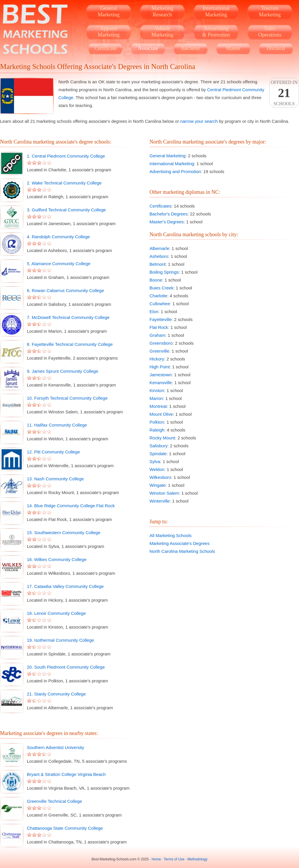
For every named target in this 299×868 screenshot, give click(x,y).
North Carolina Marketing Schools (182, 551)
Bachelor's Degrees (168, 214)
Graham (157, 335)
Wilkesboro (160, 477)
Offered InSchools (284, 93)
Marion (156, 398)
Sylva (155, 461)
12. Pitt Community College (53, 452)
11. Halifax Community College (57, 425)
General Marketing (167, 156)
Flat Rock (159, 327)
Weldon (157, 469)
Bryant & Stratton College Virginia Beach (66, 774)
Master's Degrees (167, 222)
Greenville (159, 351)
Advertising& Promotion (216, 32)
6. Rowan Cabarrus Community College (65, 290)
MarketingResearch (162, 11)
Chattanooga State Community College (65, 828)
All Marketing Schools (171, 535)
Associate (148, 48)
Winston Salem (164, 493)
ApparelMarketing (109, 32)
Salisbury (159, 446)
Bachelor (191, 48)
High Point (160, 367)
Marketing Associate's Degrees (179, 543)
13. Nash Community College (55, 479)
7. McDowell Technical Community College (68, 317)
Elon (154, 312)
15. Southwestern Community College (64, 533)
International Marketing (172, 164)
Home (156, 859)
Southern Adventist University (55, 747)
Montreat (158, 406)
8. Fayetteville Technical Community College (70, 344)
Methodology (198, 859)
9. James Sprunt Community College (62, 371)
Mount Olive (161, 414)
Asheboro (159, 256)
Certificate (105, 48)
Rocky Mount (162, 438)
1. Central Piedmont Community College (66, 156)
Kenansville (161, 383)
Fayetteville (161, 319)
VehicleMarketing (162, 32)
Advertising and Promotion (175, 171)
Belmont (158, 264)
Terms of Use (174, 859)
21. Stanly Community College (56, 694)
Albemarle (159, 248)
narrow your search (199, 121)
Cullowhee (160, 304)
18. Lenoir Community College (56, 613)
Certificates (160, 206)
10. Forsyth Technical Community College (67, 398)
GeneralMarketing (109, 11)
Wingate (158, 485)
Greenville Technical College (54, 801)
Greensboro (161, 343)
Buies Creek (161, 288)
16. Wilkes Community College (57, 559)
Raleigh (157, 430)
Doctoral (276, 48)
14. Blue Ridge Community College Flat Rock (71, 506)
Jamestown (161, 375)
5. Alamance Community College (59, 264)
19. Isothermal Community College (60, 640)
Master (233, 48)
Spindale (158, 454)
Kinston (157, 390)
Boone (156, 280)
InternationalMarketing (216, 11)
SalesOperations (270, 32)
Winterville (160, 501)
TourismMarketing (270, 11)
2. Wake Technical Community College (64, 183)
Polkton (157, 422)
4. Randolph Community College (58, 237)
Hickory (157, 359)
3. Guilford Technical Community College (66, 210)
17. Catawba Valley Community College (65, 586)
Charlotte (158, 296)
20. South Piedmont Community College (66, 667)
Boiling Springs (164, 272)
